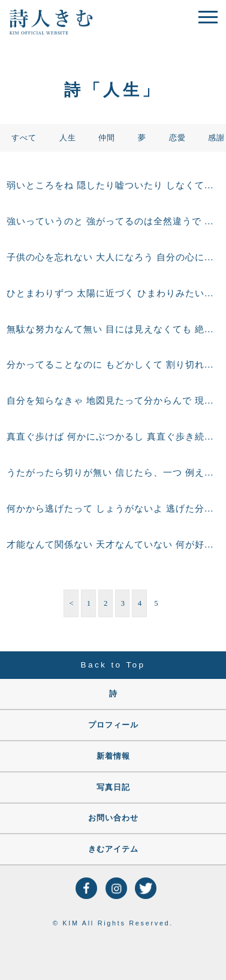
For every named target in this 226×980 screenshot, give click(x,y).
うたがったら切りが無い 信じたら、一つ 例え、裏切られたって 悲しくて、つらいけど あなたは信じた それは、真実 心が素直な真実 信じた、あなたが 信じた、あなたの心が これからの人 (113, 473)
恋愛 (177, 138)
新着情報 (113, 756)
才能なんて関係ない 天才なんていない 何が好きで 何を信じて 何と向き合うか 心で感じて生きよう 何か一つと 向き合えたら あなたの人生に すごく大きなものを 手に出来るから (113, 545)
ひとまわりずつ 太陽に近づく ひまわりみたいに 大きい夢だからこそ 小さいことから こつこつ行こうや (113, 293)
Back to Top (113, 665)
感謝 (216, 138)
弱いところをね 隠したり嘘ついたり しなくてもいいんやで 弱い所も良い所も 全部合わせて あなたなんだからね (113, 185)
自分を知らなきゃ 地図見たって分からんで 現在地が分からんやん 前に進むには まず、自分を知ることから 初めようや (113, 401)
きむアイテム (113, 849)
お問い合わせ (113, 818)
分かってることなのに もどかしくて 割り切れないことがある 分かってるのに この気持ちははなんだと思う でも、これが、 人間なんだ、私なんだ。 (113, 365)
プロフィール (113, 725)
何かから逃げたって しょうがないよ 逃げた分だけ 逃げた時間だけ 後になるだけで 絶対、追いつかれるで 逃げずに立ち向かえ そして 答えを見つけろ (113, 509)
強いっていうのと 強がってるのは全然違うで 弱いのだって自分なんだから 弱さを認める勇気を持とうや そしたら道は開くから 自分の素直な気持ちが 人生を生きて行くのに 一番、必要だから (113, 221)
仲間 (107, 138)
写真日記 (113, 787)
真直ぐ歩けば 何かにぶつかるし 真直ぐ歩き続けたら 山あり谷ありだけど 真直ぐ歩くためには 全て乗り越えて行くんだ (113, 437)
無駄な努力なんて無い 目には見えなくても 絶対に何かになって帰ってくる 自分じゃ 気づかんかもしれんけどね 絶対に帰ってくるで (113, 329)
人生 (68, 138)
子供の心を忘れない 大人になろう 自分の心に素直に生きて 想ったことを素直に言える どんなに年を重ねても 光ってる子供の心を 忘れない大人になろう (113, 257)
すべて (24, 138)
